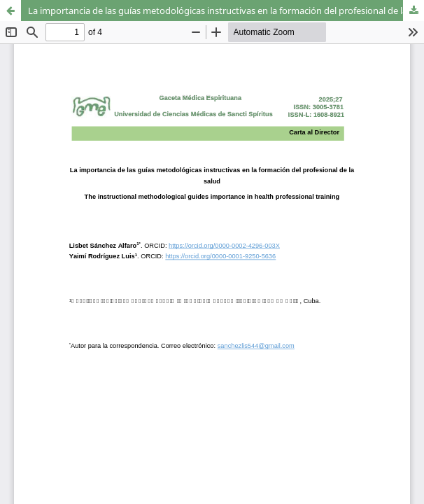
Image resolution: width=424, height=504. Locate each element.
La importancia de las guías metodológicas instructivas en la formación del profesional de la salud (226, 10)
